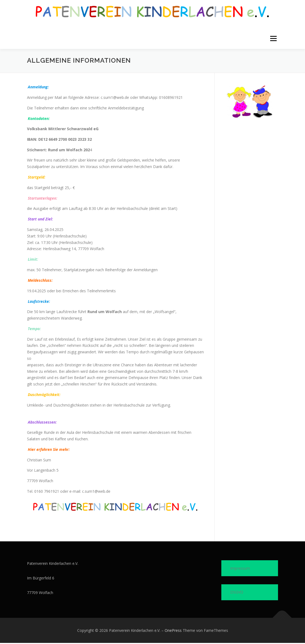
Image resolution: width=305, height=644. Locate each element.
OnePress (173, 631)
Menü (273, 39)
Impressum (240, 569)
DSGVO (237, 593)
